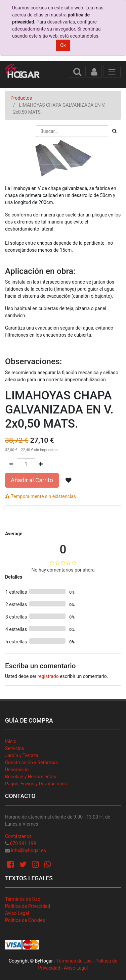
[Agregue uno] (41, 464)
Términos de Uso (23, 899)
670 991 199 (23, 843)
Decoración (17, 770)
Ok (63, 45)
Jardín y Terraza (22, 755)
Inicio (11, 741)
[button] (69, 480)
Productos (21, 98)
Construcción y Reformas (31, 763)
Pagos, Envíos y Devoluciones (36, 784)
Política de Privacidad (28, 906)
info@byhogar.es (28, 850)
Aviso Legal (17, 913)
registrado (48, 676)
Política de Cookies (25, 920)
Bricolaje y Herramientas (31, 777)
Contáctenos (18, 836)
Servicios (15, 748)
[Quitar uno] (11, 464)
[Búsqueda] (114, 131)
